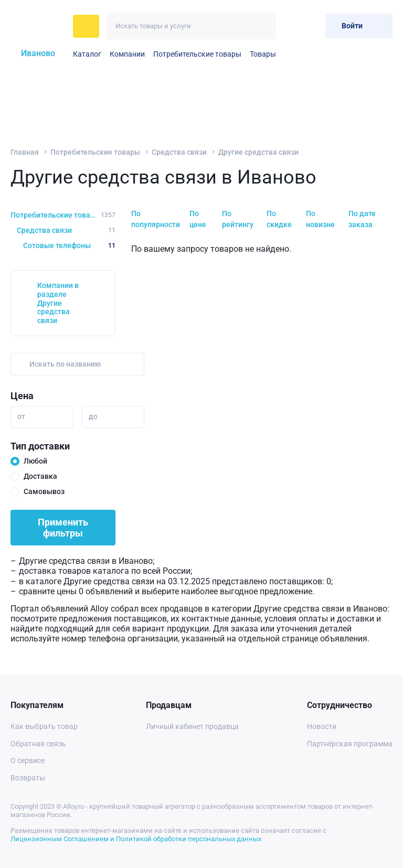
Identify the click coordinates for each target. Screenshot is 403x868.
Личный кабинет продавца (192, 726)
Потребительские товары (197, 54)
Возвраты (28, 778)
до (93, 416)
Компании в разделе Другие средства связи (58, 303)
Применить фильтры (63, 528)
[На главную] (39, 26)
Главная (25, 152)
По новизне (320, 219)
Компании (127, 54)
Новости (322, 726)
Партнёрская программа (350, 744)
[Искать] (263, 26)
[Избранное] (291, 26)
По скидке (279, 219)
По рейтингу (238, 219)
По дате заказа (362, 219)
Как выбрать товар (44, 726)
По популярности (156, 219)
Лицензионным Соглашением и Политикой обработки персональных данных (136, 839)
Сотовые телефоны (69, 245)
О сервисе (28, 760)
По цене (198, 219)
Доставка (40, 476)
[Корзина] (313, 26)
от (21, 416)
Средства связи (179, 152)
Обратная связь (38, 744)
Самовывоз (44, 491)
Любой (35, 461)
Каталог (87, 54)
